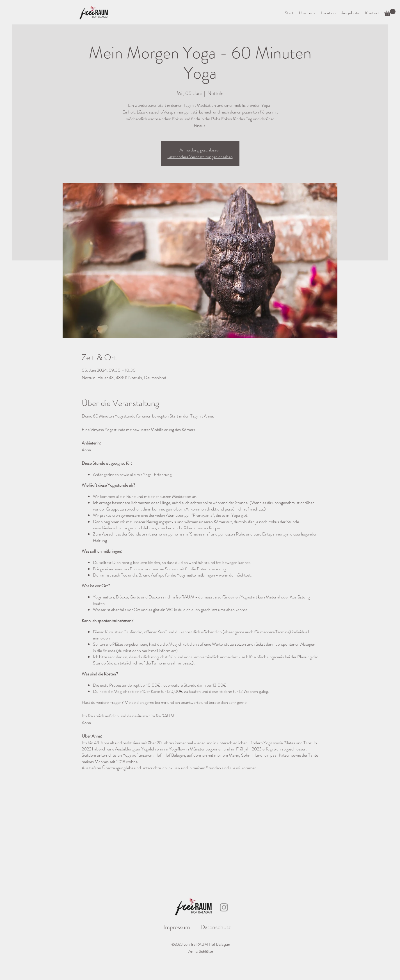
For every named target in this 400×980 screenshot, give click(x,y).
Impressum (177, 927)
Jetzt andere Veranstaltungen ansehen (200, 157)
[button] (390, 13)
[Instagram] (224, 907)
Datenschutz (216, 927)
